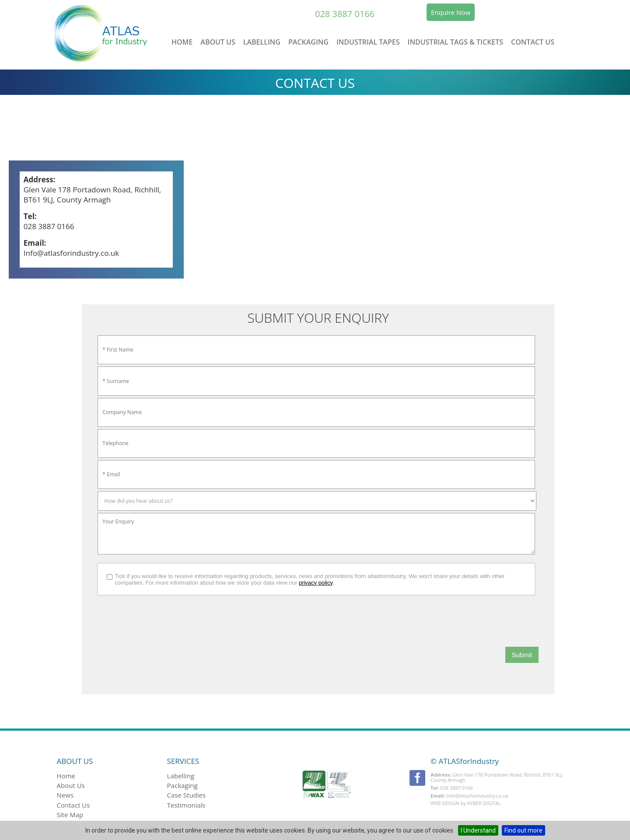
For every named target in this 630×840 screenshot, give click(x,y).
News (65, 795)
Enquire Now (451, 12)
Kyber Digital (484, 803)
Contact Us (533, 42)
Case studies (187, 795)
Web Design (445, 803)
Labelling (262, 42)
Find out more (523, 830)
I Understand (478, 830)
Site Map (70, 815)
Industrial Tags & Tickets (456, 42)
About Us (218, 42)
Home (182, 42)
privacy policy (316, 583)
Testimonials (186, 805)
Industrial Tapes (368, 42)
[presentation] (164, 621)
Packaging (308, 42)
